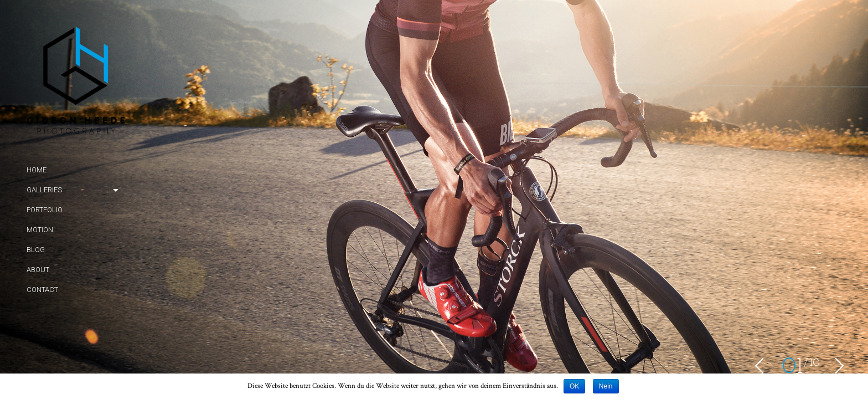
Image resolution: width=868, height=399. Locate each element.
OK (574, 386)
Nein (606, 386)
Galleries (44, 190)
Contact (42, 290)
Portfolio (45, 210)
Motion (40, 230)
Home (37, 170)
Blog (36, 250)
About (38, 270)
